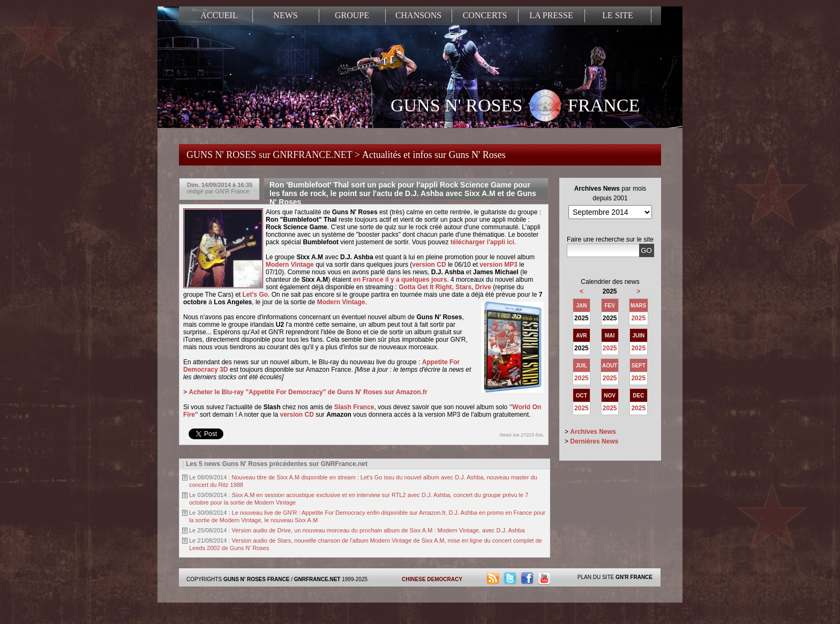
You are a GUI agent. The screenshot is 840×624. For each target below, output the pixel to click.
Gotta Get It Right (425, 287)
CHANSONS (418, 15)
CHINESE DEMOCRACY (432, 579)
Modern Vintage (290, 265)
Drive (483, 287)
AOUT (610, 366)
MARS (638, 306)
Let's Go (256, 295)
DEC (638, 396)
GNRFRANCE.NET (317, 579)
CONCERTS (485, 15)
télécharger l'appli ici (482, 242)
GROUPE (352, 15)
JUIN (638, 336)
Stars (463, 287)
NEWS (285, 15)
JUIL (582, 366)
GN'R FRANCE (634, 577)
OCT (582, 396)
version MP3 (498, 265)
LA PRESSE (551, 15)
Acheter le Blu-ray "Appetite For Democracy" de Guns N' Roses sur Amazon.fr (308, 392)
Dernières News (594, 441)
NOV (610, 396)
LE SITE (617, 15)
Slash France (354, 407)
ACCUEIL (219, 15)
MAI (610, 336)
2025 (638, 318)
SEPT (639, 366)
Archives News (593, 432)
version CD (429, 265)
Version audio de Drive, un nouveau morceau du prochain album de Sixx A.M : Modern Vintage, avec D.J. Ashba (378, 530)
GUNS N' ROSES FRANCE (515, 107)
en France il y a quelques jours (400, 280)
